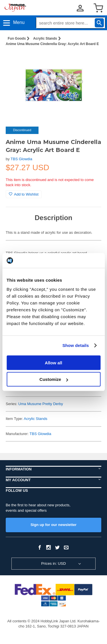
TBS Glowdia (21, 159)
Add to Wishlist (24, 194)
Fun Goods (17, 38)
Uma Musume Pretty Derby (41, 404)
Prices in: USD (53, 563)
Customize (54, 379)
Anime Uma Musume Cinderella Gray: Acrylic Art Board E (52, 44)
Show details (76, 345)
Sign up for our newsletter (53, 525)
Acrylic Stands (45, 38)
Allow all (53, 362)
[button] (91, 60)
